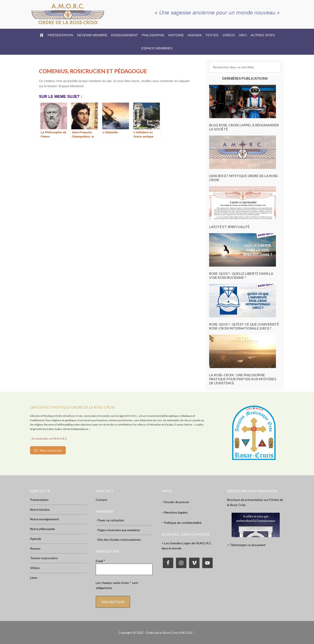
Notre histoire (40, 509)
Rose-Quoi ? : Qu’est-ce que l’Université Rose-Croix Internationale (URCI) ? (244, 326)
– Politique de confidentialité (181, 523)
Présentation (39, 500)
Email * (100, 561)
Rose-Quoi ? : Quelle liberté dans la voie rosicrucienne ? (241, 275)
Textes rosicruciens (44, 558)
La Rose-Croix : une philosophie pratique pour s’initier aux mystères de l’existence (243, 379)
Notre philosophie (43, 529)
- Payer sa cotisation (110, 520)
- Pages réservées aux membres (118, 530)
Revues (35, 548)
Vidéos (35, 568)
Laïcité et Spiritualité (229, 227)
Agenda (36, 539)
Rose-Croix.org (68, 14)
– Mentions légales (175, 512)
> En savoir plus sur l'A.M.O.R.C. (49, 438)
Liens (34, 578)
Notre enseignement (45, 519)
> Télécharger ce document (246, 545)
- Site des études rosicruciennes (118, 540)
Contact (102, 500)
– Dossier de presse (175, 502)
